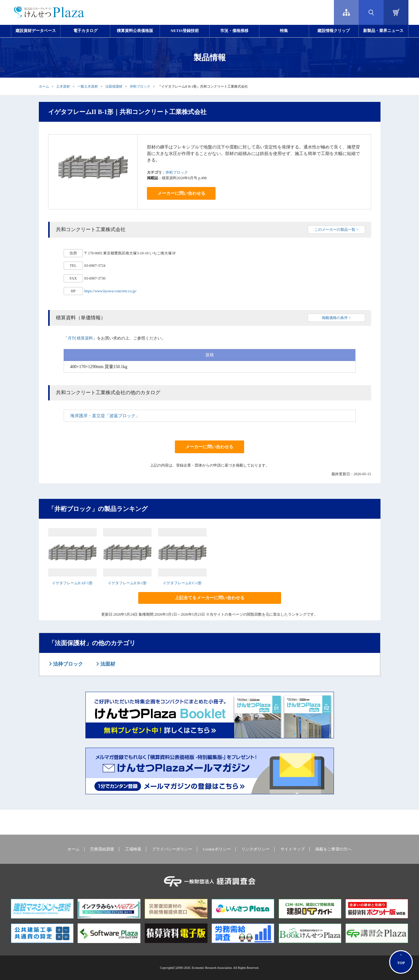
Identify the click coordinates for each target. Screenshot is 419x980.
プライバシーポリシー (172, 849)
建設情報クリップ (334, 31)
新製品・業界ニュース (383, 31)
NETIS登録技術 (184, 31)
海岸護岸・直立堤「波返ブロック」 (105, 416)
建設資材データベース (36, 31)
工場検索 (133, 849)
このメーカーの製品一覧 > (336, 230)
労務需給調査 (102, 849)
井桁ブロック (140, 86)
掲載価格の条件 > (336, 318)
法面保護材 (114, 86)
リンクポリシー (255, 849)
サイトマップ (293, 849)
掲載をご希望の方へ (333, 849)
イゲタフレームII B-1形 (127, 583)
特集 (284, 31)
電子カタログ (85, 31)
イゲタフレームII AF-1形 (72, 583)
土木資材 (63, 86)
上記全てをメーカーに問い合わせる (210, 598)
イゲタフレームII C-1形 (182, 583)
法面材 (107, 664)
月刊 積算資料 (80, 338)
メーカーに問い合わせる (181, 193)
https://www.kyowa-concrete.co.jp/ (110, 291)
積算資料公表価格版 (135, 31)
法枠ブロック (67, 664)
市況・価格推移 (234, 31)
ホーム (44, 86)
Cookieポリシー (217, 849)
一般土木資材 (88, 86)
